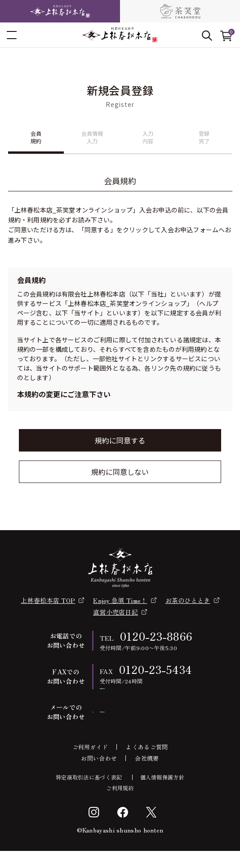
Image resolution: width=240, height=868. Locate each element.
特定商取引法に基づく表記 (89, 794)
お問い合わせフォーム (147, 729)
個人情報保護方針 (162, 794)
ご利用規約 (120, 805)
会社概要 (147, 775)
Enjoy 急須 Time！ (120, 600)
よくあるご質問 (147, 764)
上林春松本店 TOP (48, 600)
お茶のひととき (188, 600)
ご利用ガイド (90, 764)
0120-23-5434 (156, 669)
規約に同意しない (120, 472)
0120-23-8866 (156, 636)
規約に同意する (120, 440)
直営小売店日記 (116, 612)
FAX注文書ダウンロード (147, 697)
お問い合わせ (99, 775)
